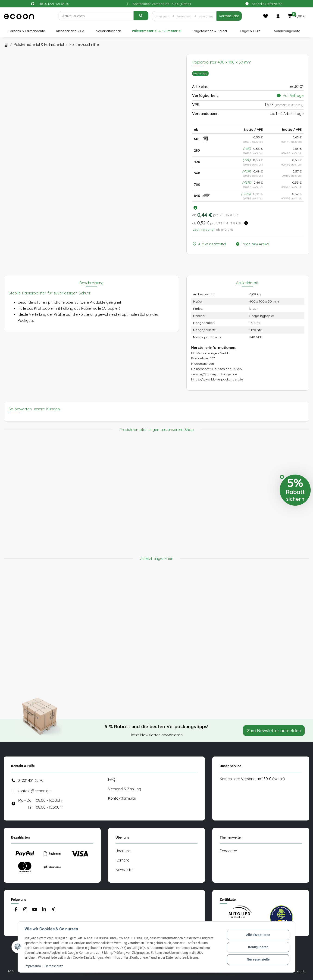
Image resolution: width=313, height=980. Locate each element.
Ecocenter (228, 851)
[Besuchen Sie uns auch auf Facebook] (16, 910)
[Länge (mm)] (163, 16)
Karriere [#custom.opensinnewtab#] (122, 860)
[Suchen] (96, 16)
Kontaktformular (122, 798)
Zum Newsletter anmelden (274, 731)
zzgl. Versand (203, 229)
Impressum (33, 966)
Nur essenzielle (258, 959)
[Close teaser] (282, 477)
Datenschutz (55, 966)
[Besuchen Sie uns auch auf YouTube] (35, 910)
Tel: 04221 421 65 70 (54, 4)
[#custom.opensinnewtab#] (240, 917)
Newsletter (125, 870)
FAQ (112, 779)
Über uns (123, 851)
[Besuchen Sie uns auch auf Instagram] (25, 910)
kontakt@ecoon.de (34, 791)
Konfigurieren (258, 947)
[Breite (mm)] (184, 16)
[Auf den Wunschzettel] (211, 244)
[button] (278, 16)
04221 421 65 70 (31, 780)
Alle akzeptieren (257, 935)
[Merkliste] (265, 16)
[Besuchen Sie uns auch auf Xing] (53, 910)
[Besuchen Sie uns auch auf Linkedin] (44, 910)
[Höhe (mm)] (206, 16)
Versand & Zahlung (125, 789)
